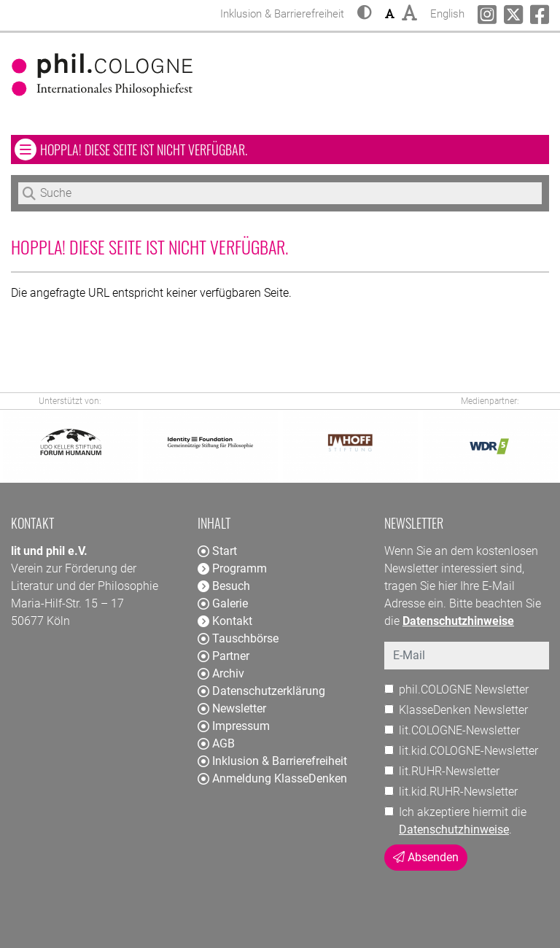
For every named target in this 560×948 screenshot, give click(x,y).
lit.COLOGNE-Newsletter (459, 730)
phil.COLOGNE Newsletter (464, 689)
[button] (365, 14)
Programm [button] (232, 568)
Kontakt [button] (225, 621)
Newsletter (232, 708)
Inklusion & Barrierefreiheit (272, 761)
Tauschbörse (238, 638)
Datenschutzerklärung (261, 691)
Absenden (426, 857)
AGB (216, 743)
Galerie (223, 603)
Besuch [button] (224, 586)
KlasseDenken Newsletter (463, 710)
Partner (223, 656)
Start (217, 551)
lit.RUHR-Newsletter (449, 771)
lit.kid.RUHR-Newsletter (458, 792)
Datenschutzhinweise (454, 829)
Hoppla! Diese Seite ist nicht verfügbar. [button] (186, 149)
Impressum (234, 726)
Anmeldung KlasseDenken (272, 778)
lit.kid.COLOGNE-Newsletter (468, 751)
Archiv (221, 673)
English (447, 12)
